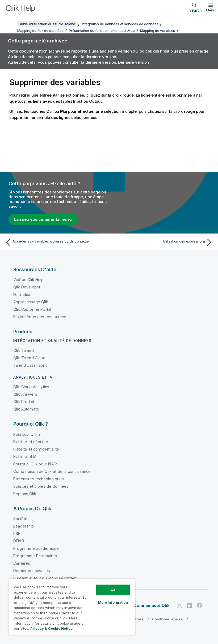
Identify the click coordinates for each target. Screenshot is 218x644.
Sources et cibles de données (41, 486)
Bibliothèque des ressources (40, 317)
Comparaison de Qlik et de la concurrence (52, 471)
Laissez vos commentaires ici (43, 219)
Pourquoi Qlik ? (27, 434)
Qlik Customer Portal (32, 309)
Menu (211, 10)
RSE (17, 533)
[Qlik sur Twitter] (180, 605)
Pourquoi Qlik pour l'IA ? (35, 464)
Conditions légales (167, 619)
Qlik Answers (25, 394)
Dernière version (133, 62)
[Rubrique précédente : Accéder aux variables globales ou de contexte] (55, 242)
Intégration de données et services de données (120, 24)
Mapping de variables (158, 31)
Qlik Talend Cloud (29, 358)
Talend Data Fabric (30, 365)
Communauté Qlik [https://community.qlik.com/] (151, 605)
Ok (113, 590)
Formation (22, 294)
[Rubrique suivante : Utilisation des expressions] (163, 242)
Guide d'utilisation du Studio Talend (47, 24)
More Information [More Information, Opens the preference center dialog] (113, 602)
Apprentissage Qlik (31, 302)
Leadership (24, 526)
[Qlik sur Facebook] (200, 605)
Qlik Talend (24, 350)
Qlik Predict (24, 402)
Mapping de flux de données (40, 31)
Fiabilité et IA (25, 457)
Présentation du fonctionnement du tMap (102, 31)
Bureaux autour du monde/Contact (45, 578)
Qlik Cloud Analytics (31, 387)
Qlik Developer (27, 287)
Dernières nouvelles (32, 571)
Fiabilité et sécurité (31, 442)
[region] (72, 607)
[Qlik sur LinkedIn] (190, 605)
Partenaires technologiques (39, 479)
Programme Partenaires (35, 556)
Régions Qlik (25, 494)
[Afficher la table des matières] (11, 24)
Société (20, 519)
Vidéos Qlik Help (29, 280)
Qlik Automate (26, 409)
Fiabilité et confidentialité (36, 449)
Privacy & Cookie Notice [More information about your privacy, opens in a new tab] (51, 628)
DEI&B (19, 541)
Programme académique (36, 548)
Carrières (22, 563)
